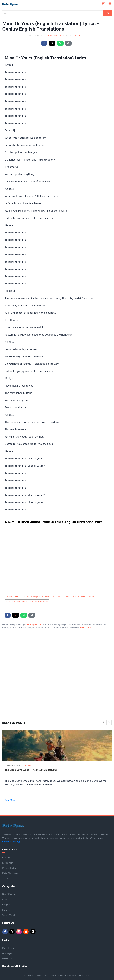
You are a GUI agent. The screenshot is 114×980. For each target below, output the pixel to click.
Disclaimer (8, 863)
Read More (85, 628)
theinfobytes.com (34, 624)
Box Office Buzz (10, 894)
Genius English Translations (80, 597)
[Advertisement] (57, 668)
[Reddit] (26, 932)
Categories (9, 886)
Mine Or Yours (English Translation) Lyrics (27, 601)
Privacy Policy (9, 868)
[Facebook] (5, 932)
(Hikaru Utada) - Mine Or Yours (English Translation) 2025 (34, 597)
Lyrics (6, 940)
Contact (6, 857)
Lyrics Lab (7, 959)
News (5, 899)
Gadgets (6, 905)
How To (6, 910)
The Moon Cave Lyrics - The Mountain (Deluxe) (31, 770)
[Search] (108, 13)
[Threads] (33, 932)
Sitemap (6, 878)
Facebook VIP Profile (15, 966)
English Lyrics (56, 35)
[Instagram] (19, 932)
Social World (9, 915)
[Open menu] (110, 3)
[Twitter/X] (12, 932)
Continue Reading (11, 842)
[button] (103, 3)
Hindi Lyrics (8, 953)
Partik (77, 35)
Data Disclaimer (10, 873)
